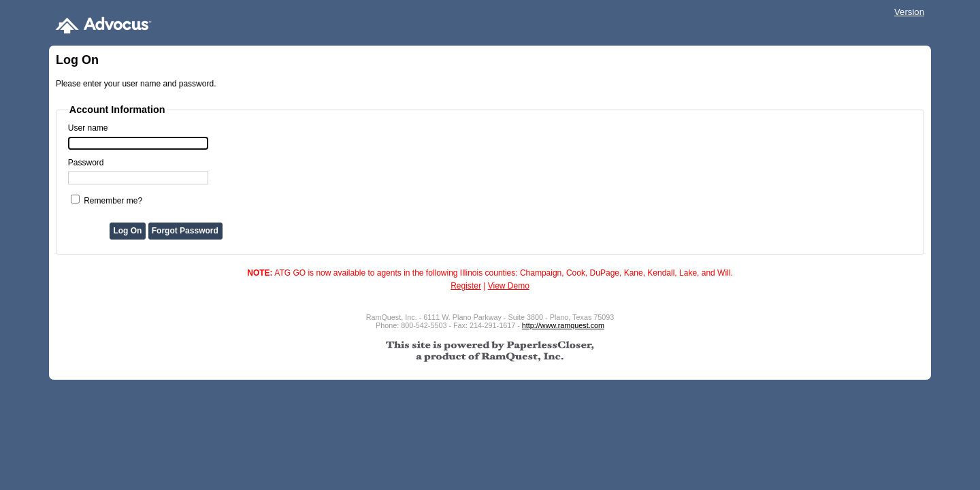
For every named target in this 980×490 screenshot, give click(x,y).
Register (466, 286)
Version (909, 12)
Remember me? (113, 201)
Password (86, 163)
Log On (127, 231)
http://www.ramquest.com (563, 325)
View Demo (509, 286)
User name (88, 128)
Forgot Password (185, 231)
